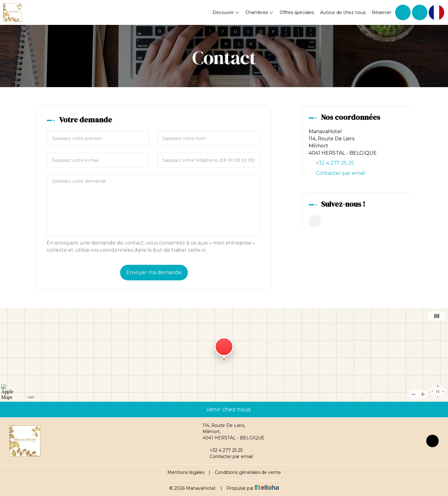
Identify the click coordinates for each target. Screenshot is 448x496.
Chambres (259, 12)
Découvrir (226, 12)
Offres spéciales (297, 12)
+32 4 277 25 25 (223, 450)
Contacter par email (341, 173)
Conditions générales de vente (248, 472)
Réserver (382, 12)
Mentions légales (186, 472)
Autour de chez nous (343, 12)
